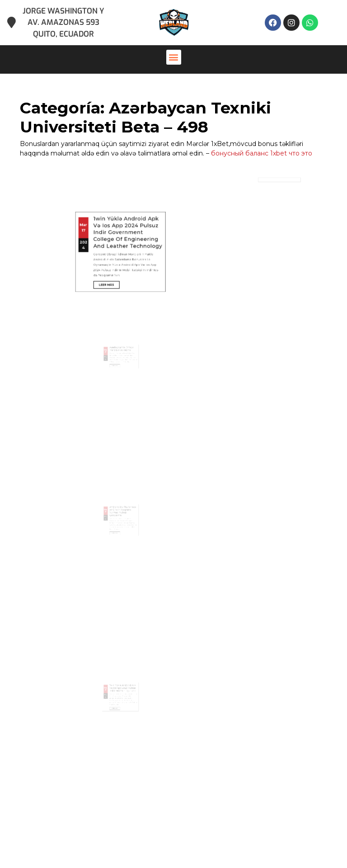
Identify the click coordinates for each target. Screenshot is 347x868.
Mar (105, 180)
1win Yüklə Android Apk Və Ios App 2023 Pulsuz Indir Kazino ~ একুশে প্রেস (122, 706)
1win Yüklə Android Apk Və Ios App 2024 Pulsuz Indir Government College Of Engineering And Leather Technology (124, 183)
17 (105, 182)
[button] (174, 57)
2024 (105, 188)
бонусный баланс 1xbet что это (262, 153)
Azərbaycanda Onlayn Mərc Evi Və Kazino (121, 366)
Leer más (116, 204)
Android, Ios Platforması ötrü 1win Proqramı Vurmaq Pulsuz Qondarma (122, 529)
